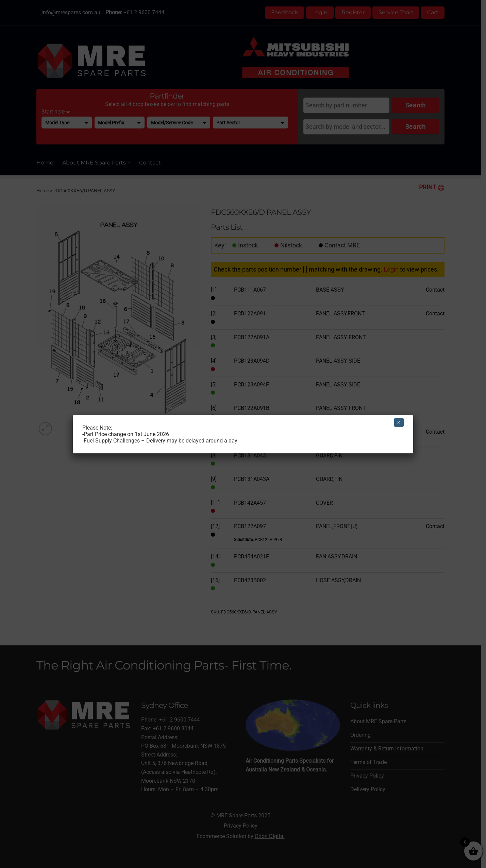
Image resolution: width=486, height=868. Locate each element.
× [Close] (399, 422)
